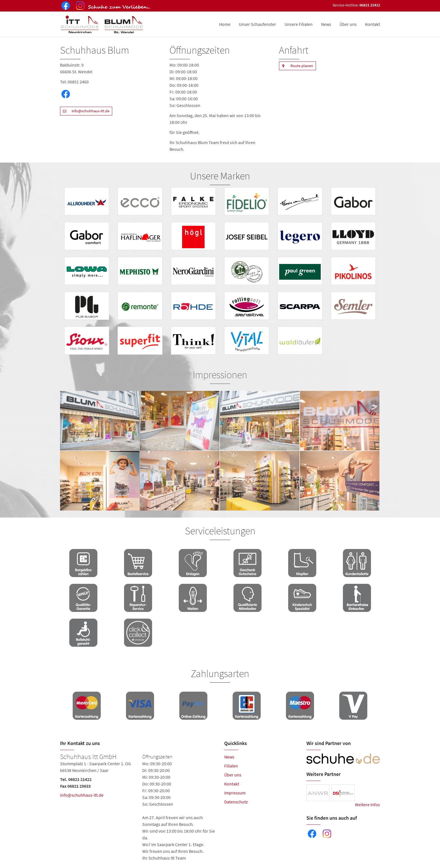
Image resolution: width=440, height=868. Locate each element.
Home (225, 24)
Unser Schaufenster (257, 24)
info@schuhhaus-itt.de (85, 111)
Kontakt (373, 24)
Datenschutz (236, 802)
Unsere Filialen (299, 24)
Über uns (348, 24)
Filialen (231, 766)
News (326, 24)
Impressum (235, 793)
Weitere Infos (367, 805)
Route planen (296, 66)
